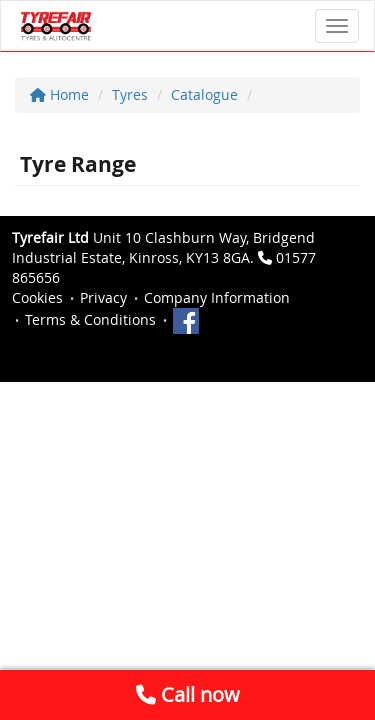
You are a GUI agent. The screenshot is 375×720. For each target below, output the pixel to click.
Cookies (37, 297)
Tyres (130, 94)
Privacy (103, 297)
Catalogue (204, 94)
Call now (188, 694)
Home (59, 94)
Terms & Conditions (90, 319)
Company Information (217, 297)
